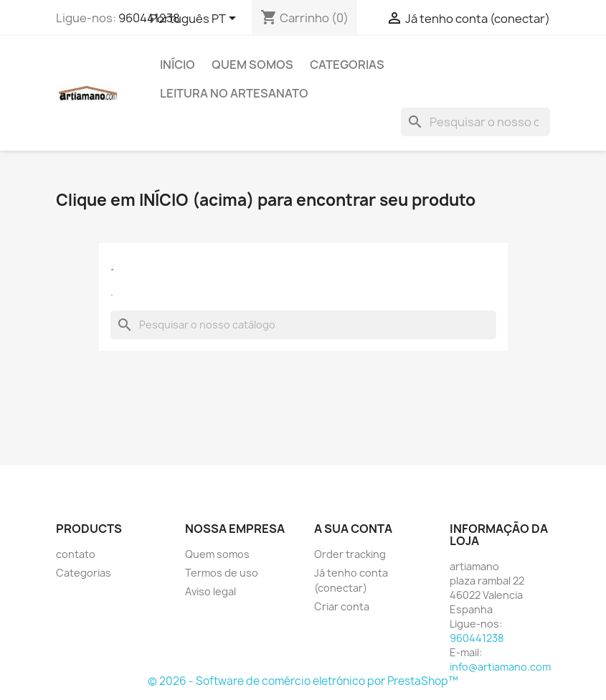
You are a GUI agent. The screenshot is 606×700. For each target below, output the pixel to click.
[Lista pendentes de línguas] (195, 19)
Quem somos (252, 65)
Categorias (347, 65)
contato (76, 554)
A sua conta (353, 529)
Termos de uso (222, 573)
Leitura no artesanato (234, 93)
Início (177, 65)
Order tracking (350, 554)
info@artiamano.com (500, 667)
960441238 (149, 18)
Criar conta (342, 606)
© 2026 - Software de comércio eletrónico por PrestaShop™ (303, 681)
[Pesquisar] (475, 122)
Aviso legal (210, 591)
